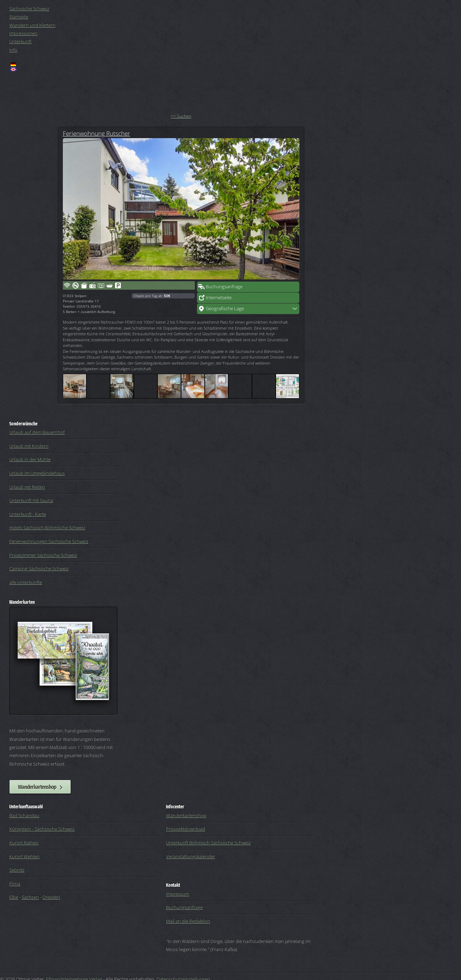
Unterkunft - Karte (28, 514)
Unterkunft (20, 41)
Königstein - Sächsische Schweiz (42, 829)
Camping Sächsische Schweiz (39, 568)
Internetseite (219, 297)
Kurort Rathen (24, 843)
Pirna (15, 884)
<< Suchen (181, 116)
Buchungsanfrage (224, 287)
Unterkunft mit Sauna (31, 500)
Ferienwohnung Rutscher (97, 133)
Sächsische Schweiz (29, 8)
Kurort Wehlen (24, 856)
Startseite (19, 17)
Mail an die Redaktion (188, 921)
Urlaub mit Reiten (27, 487)
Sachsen (30, 897)
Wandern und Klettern (32, 25)
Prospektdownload (185, 829)
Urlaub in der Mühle (30, 459)
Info (13, 50)
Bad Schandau (24, 815)
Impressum (177, 894)
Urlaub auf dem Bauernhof (37, 432)
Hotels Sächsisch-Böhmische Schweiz (47, 527)
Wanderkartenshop (37, 787)
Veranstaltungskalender (190, 856)
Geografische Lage (225, 308)
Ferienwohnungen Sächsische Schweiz (49, 541)
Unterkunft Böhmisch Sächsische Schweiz (208, 843)
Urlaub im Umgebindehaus (37, 473)
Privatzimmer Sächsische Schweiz (43, 555)
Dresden (51, 897)
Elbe (14, 897)
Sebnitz (17, 870)
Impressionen (23, 33)
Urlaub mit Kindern (29, 446)
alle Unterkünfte (26, 582)
